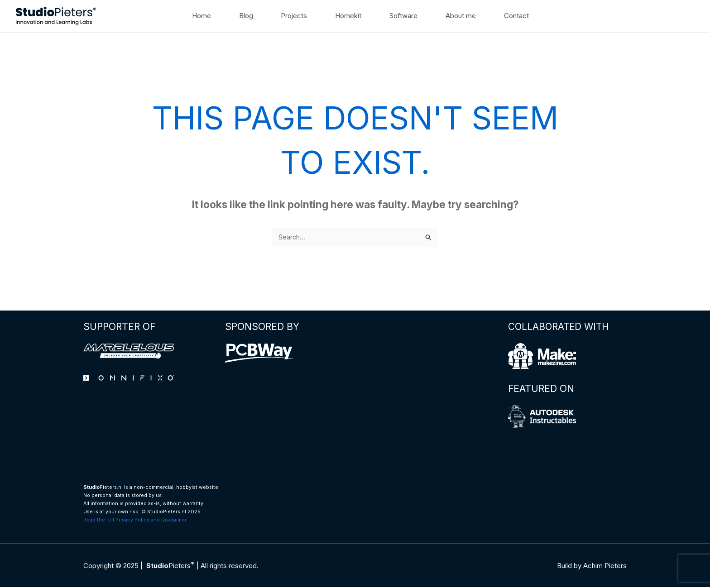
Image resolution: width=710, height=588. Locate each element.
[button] (537, 16)
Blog (253, 16)
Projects (298, 16)
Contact (505, 16)
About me (453, 16)
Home (213, 16)
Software (400, 16)
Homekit (348, 16)
